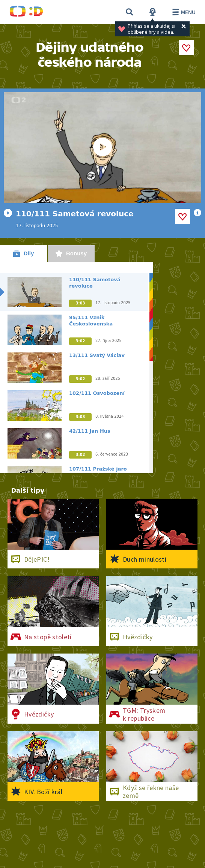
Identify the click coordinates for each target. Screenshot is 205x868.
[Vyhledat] (130, 12)
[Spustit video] (102, 148)
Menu (183, 12)
